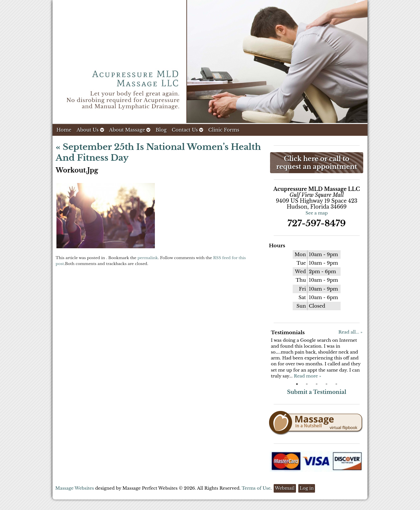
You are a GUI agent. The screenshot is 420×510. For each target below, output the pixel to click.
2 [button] (307, 384)
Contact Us (187, 130)
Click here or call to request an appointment (317, 163)
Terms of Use (256, 488)
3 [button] (317, 384)
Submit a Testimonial (317, 392)
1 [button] (297, 384)
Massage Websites (75, 488)
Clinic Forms (224, 130)
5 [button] (336, 384)
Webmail (285, 488)
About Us (90, 130)
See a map (317, 213)
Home (64, 130)
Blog (161, 130)
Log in (307, 488)
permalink (148, 258)
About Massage (130, 130)
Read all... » (350, 332)
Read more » (307, 376)
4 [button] (326, 384)
